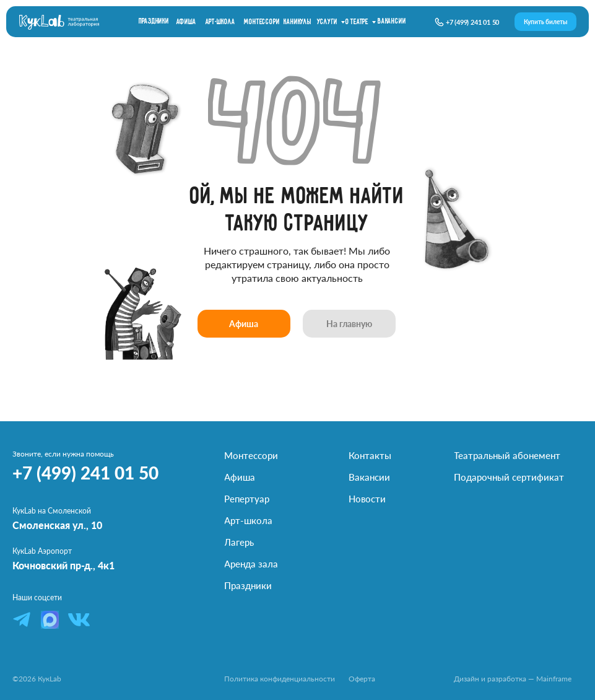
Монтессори (262, 22)
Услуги (328, 22)
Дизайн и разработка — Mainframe (513, 679)
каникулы (297, 22)
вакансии (392, 21)
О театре (357, 22)
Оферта (362, 679)
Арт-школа (220, 22)
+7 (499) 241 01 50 (472, 22)
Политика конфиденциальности (280, 679)
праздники (154, 21)
